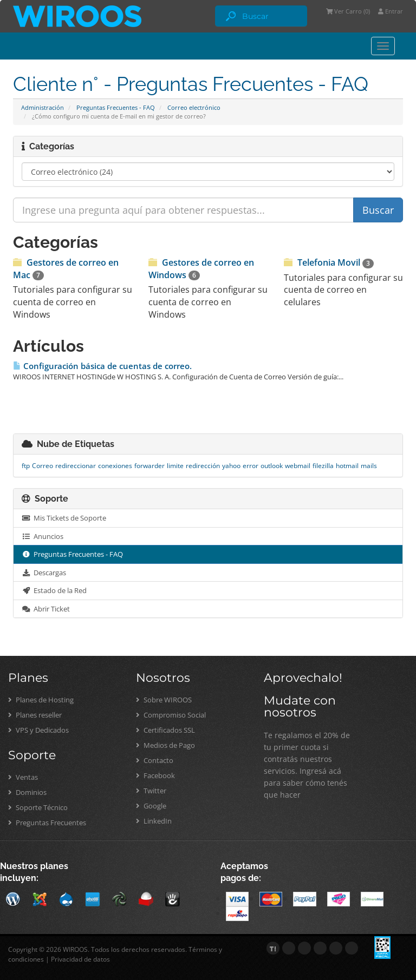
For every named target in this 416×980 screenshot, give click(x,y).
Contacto (155, 760)
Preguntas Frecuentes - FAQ (116, 107)
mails (369, 466)
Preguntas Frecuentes (47, 823)
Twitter (151, 791)
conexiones (115, 466)
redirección (203, 466)
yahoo (231, 466)
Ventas (23, 777)
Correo (43, 466)
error (251, 466)
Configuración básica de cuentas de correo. (102, 366)
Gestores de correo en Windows (201, 268)
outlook (272, 466)
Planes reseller (35, 715)
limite (175, 466)
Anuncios (43, 536)
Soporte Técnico (38, 807)
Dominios (27, 792)
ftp (26, 466)
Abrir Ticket (46, 609)
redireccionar (76, 466)
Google (151, 806)
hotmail (347, 466)
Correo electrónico (194, 107)
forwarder (149, 466)
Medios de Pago (165, 745)
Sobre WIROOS (164, 700)
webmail (298, 466)
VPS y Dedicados (38, 730)
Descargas (44, 573)
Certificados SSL (165, 730)
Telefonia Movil (329, 262)
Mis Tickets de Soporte (64, 518)
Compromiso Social (171, 715)
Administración (43, 107)
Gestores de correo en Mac (66, 268)
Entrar (391, 11)
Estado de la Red (54, 590)
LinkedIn (154, 821)
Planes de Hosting (41, 700)
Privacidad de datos (80, 959)
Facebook (155, 775)
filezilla (323, 466)
